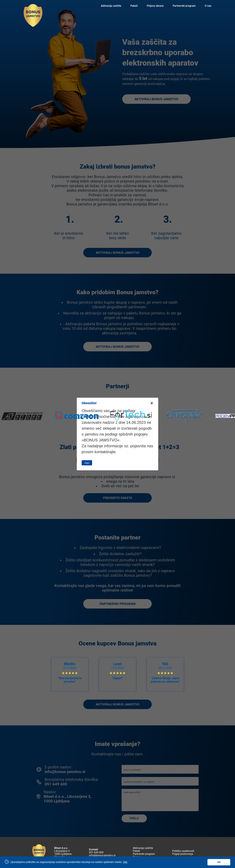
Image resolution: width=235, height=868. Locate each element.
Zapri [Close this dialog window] (87, 463)
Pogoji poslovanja (183, 854)
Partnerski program (184, 6)
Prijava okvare (155, 6)
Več (125, 862)
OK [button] (219, 862)
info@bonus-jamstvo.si (102, 855)
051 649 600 (96, 852)
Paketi (134, 6)
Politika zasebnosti (183, 851)
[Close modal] (152, 403)
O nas (208, 6)
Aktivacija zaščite (111, 6)
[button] (221, 673)
